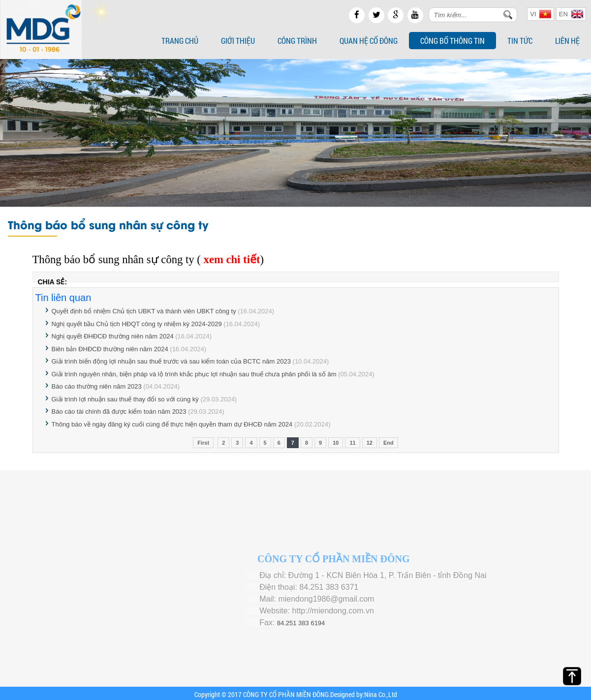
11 (352, 443)
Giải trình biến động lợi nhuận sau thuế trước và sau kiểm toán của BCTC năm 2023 (172, 361)
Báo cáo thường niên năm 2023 (98, 386)
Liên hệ (567, 41)
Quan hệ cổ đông (369, 41)
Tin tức (520, 41)
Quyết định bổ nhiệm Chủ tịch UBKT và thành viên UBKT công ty (144, 311)
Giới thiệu (238, 41)
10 (336, 443)
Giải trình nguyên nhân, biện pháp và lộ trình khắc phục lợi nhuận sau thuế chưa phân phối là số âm (194, 374)
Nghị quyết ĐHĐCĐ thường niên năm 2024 (114, 336)
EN (571, 14)
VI (541, 14)
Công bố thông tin (452, 41)
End (389, 443)
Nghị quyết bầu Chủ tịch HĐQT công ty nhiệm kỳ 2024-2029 (137, 324)
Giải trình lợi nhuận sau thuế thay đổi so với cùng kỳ (125, 399)
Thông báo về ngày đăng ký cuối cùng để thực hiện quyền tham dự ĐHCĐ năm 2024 (173, 424)
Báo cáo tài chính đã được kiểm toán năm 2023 (119, 411)
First (203, 443)
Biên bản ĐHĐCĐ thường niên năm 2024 (111, 349)
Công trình (297, 41)
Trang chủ (180, 41)
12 (370, 443)
